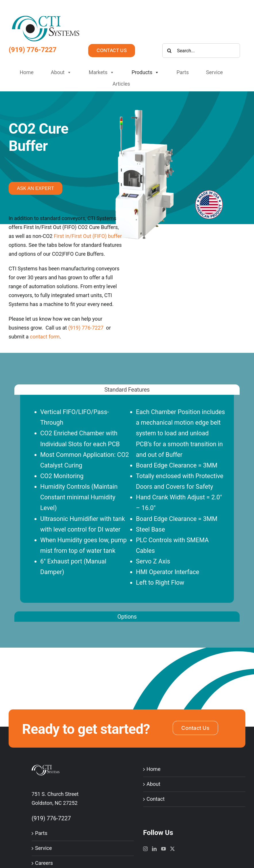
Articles (121, 84)
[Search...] (201, 51)
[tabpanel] (127, 505)
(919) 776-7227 (33, 50)
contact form (45, 337)
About (61, 72)
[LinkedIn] (154, 849)
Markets (102, 72)
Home (26, 72)
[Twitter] (172, 849)
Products (145, 72)
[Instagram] (145, 849)
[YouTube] (163, 849)
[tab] (127, 390)
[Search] (170, 51)
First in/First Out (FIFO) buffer (88, 236)
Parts (183, 72)
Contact (156, 799)
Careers (44, 863)
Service (214, 72)
